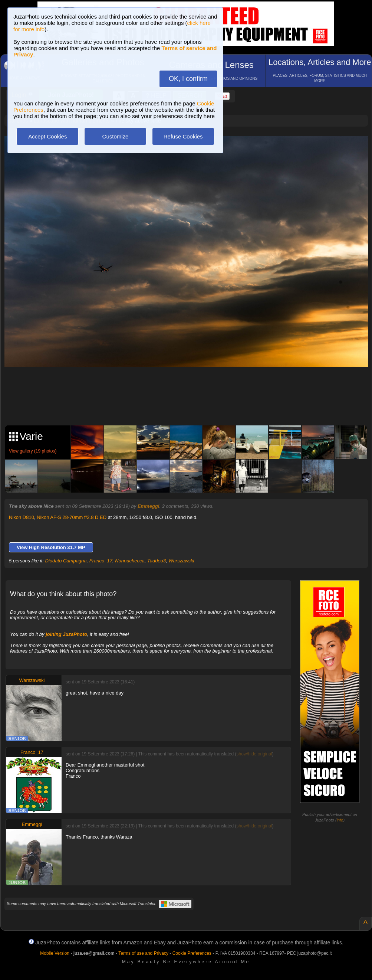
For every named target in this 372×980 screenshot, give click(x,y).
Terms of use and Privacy (143, 953)
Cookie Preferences (192, 953)
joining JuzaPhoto (66, 634)
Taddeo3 (157, 561)
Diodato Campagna (66, 561)
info (340, 820)
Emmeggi (149, 506)
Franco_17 (101, 561)
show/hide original (254, 754)
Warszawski (181, 561)
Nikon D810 (22, 517)
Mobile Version (55, 953)
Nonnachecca (130, 561)
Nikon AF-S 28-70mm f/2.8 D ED (72, 517)
